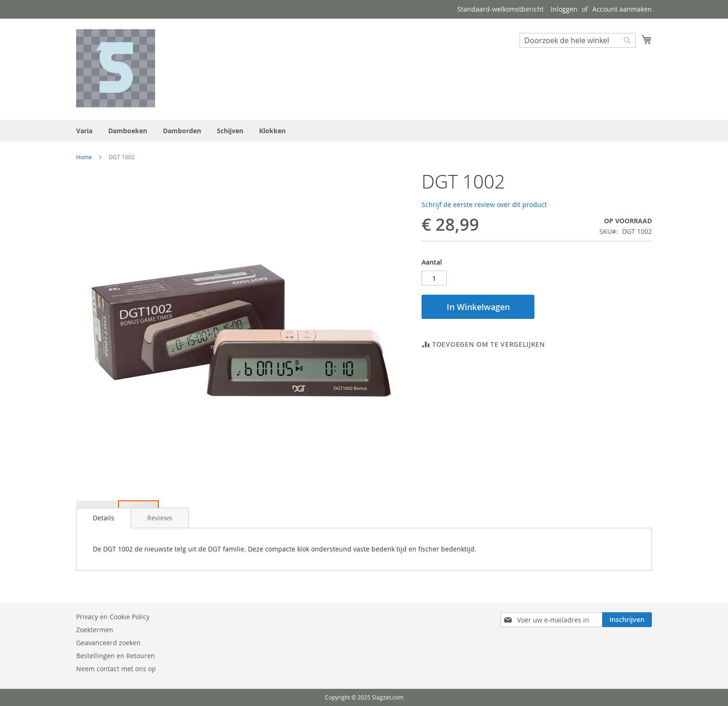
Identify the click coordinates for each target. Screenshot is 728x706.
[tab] (104, 518)
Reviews (160, 518)
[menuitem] (84, 131)
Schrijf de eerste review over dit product (484, 204)
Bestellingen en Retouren (116, 656)
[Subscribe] (627, 620)
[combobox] (578, 40)
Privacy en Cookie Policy (113, 617)
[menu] (364, 131)
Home (84, 157)
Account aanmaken (622, 9)
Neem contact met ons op (116, 669)
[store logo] (116, 69)
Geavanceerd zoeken (108, 643)
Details (104, 518)
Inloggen (564, 9)
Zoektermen (95, 630)
